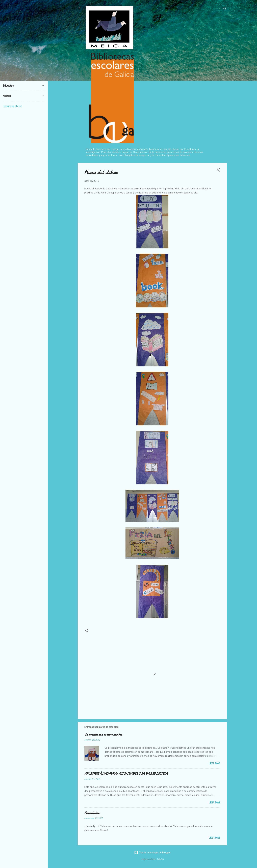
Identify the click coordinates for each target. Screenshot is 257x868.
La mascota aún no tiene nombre (103, 735)
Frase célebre (92, 813)
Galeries (160, 859)
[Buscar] (225, 9)
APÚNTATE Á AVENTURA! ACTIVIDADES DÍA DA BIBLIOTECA (126, 774)
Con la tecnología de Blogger (152, 853)
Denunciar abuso (12, 106)
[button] (218, 171)
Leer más (215, 763)
